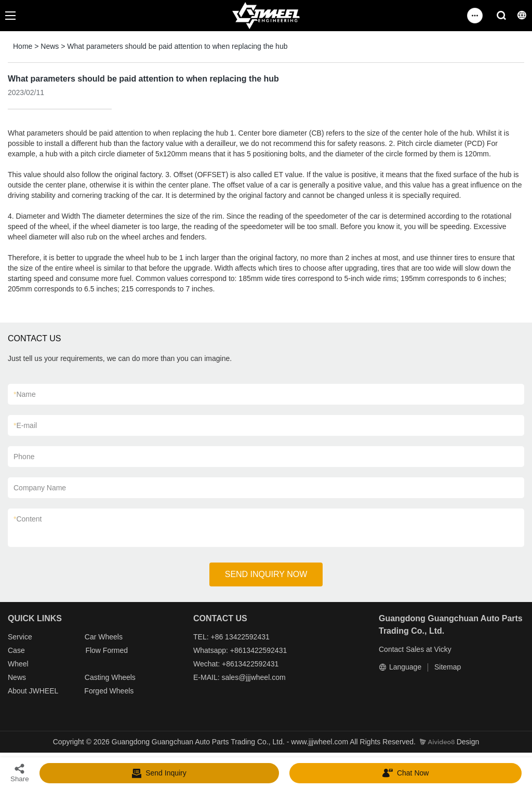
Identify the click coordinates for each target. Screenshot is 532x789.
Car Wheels (104, 637)
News (50, 46)
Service (20, 637)
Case (16, 650)
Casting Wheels (110, 677)
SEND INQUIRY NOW (266, 574)
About (18, 691)
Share (20, 773)
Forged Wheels (109, 691)
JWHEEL (43, 691)
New (15, 677)
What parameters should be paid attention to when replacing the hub (177, 46)
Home (23, 46)
